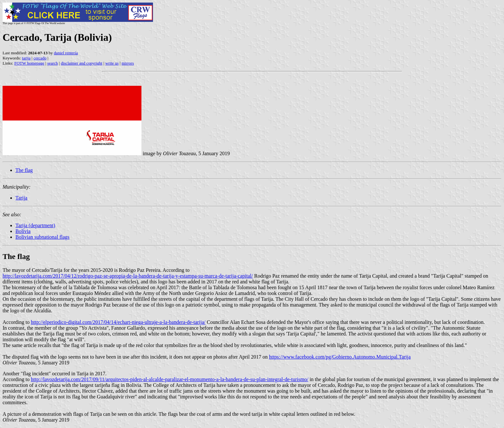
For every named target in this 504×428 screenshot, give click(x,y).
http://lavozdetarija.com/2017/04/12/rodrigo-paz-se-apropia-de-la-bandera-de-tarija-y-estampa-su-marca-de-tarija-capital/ (128, 276)
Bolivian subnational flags (42, 237)
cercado (40, 58)
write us (112, 63)
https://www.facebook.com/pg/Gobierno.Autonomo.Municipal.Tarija (340, 357)
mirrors (128, 63)
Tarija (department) (35, 225)
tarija (26, 58)
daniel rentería (66, 53)
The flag (24, 170)
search (53, 63)
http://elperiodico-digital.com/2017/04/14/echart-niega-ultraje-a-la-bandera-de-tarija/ (118, 322)
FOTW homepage (29, 63)
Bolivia (23, 231)
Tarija (21, 198)
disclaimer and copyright (81, 63)
